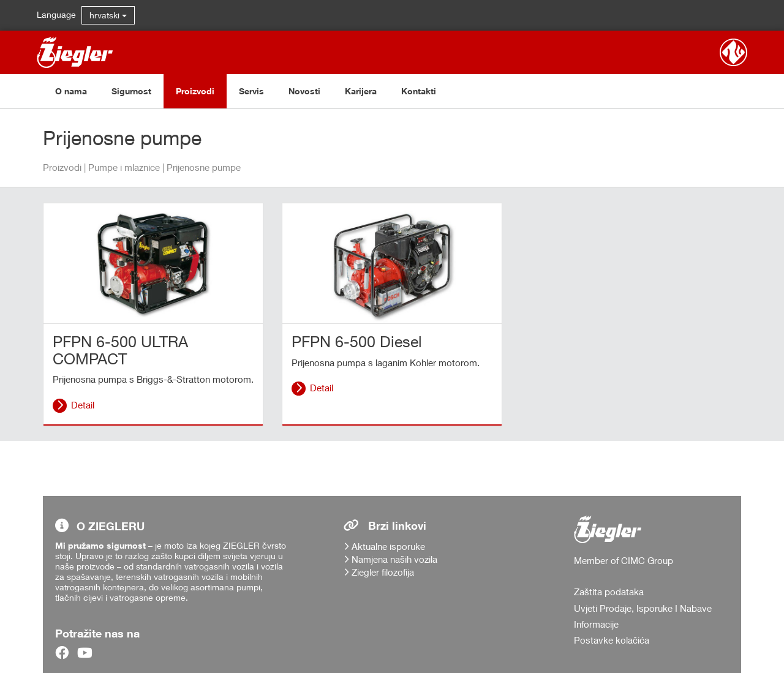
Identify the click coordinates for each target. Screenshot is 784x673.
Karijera (361, 91)
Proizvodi (195, 91)
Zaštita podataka (609, 592)
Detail (83, 405)
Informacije (596, 624)
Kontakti (419, 91)
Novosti (304, 91)
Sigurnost (131, 91)
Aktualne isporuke (388, 546)
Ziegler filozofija (383, 572)
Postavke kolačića (612, 640)
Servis (251, 91)
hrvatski (108, 15)
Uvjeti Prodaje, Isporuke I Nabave (643, 608)
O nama (71, 91)
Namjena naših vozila (394, 559)
